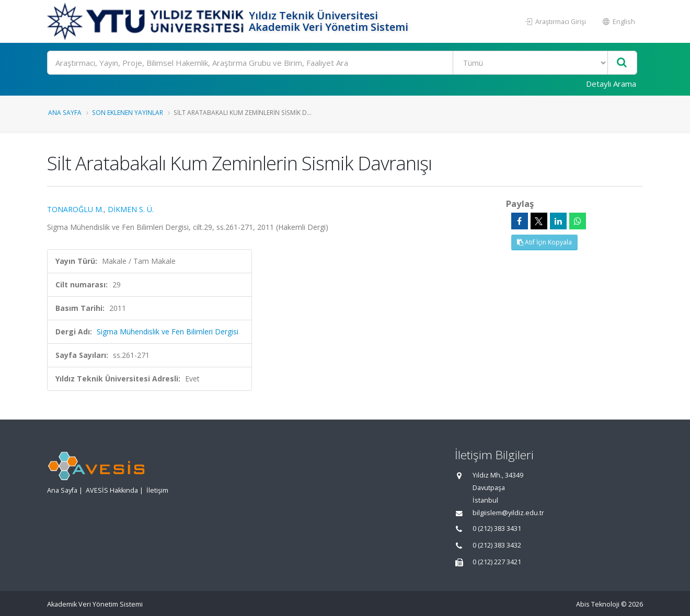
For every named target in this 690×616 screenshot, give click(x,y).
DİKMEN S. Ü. (131, 209)
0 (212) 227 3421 (497, 562)
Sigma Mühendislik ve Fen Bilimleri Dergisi (168, 332)
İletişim (157, 490)
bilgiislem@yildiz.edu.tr (508, 513)
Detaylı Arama (611, 84)
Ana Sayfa (65, 112)
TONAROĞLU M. (75, 209)
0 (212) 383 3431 (497, 528)
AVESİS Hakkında (112, 490)
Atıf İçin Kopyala (544, 242)
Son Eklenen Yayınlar (128, 112)
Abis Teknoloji (598, 604)
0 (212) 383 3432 (497, 545)
